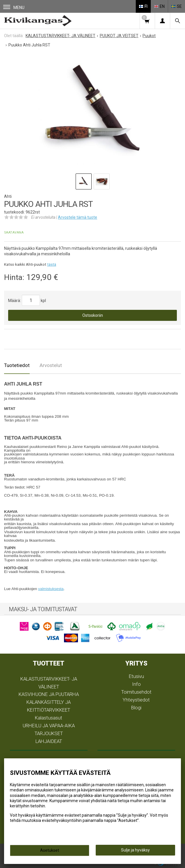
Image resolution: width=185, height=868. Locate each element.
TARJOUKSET (49, 733)
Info (136, 684)
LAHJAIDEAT (49, 741)
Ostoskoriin (93, 315)
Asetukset (50, 850)
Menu (14, 7)
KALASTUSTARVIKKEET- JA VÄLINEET (49, 683)
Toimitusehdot (136, 692)
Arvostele (78, 217)
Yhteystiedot (136, 700)
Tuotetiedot (17, 365)
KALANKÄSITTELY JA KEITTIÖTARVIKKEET (49, 706)
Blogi (136, 708)
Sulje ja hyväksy (135, 850)
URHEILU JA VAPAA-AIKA (49, 726)
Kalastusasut (49, 718)
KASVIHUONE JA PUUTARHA (49, 694)
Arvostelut (51, 365)
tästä (52, 264)
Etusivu (136, 676)
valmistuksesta (51, 589)
